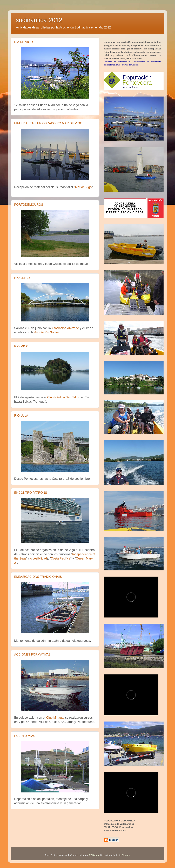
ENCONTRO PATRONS (31, 493)
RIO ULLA (21, 416)
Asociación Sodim (46, 332)
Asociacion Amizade (65, 328)
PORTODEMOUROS (29, 205)
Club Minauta (55, 718)
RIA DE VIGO (23, 42)
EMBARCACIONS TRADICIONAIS (38, 577)
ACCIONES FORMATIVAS (32, 654)
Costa (61, 558)
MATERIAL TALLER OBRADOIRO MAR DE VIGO (48, 123)
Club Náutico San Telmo (64, 397)
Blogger (126, 855)
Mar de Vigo (83, 187)
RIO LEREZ (22, 278)
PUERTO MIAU (25, 736)
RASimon (94, 855)
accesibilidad (38, 558)
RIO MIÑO (21, 346)
